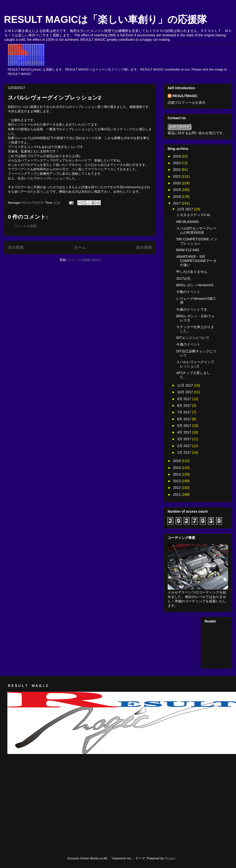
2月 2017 (184, 446)
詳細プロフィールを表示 (187, 102)
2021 (177, 176)
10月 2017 (185, 392)
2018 (177, 197)
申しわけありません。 (193, 272)
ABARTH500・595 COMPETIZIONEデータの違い (196, 261)
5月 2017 (184, 426)
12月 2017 (185, 209)
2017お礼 (184, 278)
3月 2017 (184, 439)
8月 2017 (184, 405)
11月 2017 (185, 385)
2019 (177, 190)
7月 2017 (184, 412)
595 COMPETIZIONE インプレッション (197, 241)
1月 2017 (184, 452)
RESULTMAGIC (185, 96)
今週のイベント (188, 344)
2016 (177, 461)
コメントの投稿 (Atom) (84, 260)
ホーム (80, 247)
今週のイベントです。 (193, 309)
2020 (177, 183)
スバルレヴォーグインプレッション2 (195, 364)
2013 (177, 481)
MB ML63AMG (188, 222)
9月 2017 (184, 399)
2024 (177, 156)
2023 (177, 163)
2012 (177, 488)
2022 (177, 170)
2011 (177, 494)
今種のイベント (188, 292)
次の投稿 (16, 247)
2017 (177, 203)
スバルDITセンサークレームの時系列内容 (196, 230)
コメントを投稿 (25, 226)
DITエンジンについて (193, 338)
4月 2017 (184, 432)
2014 (177, 474)
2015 (177, 468)
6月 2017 (184, 419)
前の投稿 (144, 247)
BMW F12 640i (188, 250)
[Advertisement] (65, 770)
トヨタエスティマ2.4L (193, 215)
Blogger (170, 858)
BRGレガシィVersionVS (195, 285)
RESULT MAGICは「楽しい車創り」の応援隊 (105, 19)
